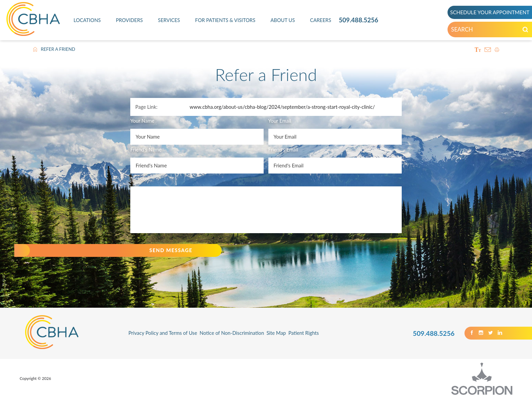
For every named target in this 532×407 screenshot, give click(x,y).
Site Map (276, 341)
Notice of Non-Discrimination (232, 341)
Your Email (280, 121)
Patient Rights (304, 341)
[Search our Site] (516, 31)
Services (169, 20)
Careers (321, 20)
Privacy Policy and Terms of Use (163, 341)
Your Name (142, 121)
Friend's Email (283, 149)
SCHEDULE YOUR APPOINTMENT (485, 12)
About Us (283, 20)
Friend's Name (146, 149)
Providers (129, 20)
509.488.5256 (359, 20)
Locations (87, 20)
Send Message (162, 254)
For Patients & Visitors (225, 20)
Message (140, 178)
